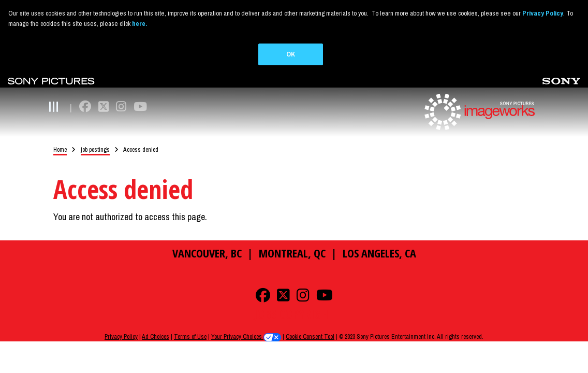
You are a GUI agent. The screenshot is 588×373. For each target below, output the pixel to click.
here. (139, 24)
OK (291, 54)
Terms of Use (190, 326)
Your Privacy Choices (246, 326)
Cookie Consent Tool (310, 326)
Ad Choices (156, 326)
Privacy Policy (121, 326)
